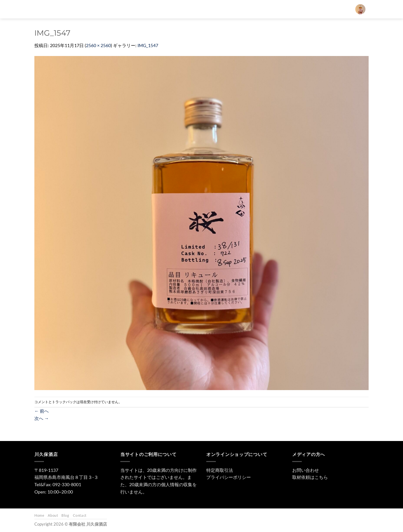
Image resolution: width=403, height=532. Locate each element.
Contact (80, 515)
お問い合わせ (298, 9)
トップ (181, 9)
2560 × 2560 (98, 45)
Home (39, 515)
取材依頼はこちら (310, 477)
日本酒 (205, 9)
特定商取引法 (220, 470)
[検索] (163, 9)
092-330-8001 (67, 484)
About (53, 515)
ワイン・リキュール (259, 9)
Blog (65, 515)
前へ (42, 411)
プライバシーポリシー (229, 477)
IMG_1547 (148, 45)
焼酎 (226, 9)
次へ (42, 418)
